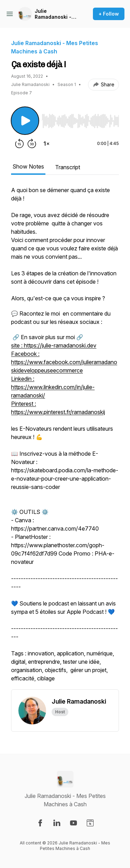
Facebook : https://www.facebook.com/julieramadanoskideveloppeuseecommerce (64, 362)
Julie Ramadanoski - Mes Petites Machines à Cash (56, 14)
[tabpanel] (65, 438)
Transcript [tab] (68, 167)
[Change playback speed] (46, 144)
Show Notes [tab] (28, 166)
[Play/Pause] (25, 121)
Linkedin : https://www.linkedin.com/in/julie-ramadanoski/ (53, 387)
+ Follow (109, 14)
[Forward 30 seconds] (32, 144)
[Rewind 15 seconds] (19, 144)
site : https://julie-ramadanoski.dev (54, 345)
